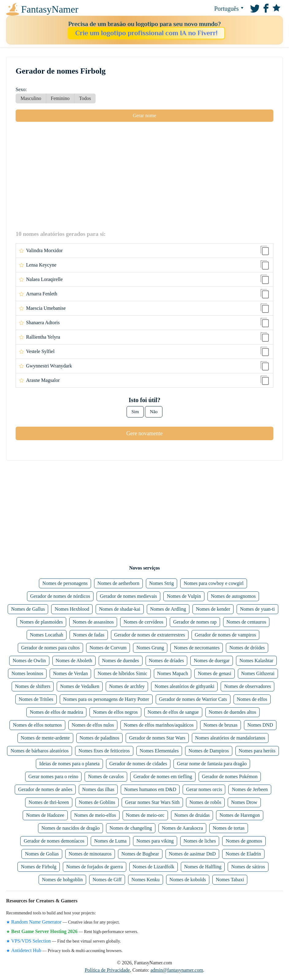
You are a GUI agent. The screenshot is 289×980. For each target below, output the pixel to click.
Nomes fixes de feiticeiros (104, 751)
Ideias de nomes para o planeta (69, 764)
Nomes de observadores (247, 686)
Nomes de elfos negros (115, 712)
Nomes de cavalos (106, 776)
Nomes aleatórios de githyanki (184, 686)
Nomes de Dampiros (209, 751)
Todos (85, 98)
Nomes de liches (200, 841)
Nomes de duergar (212, 661)
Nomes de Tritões (36, 699)
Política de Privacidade (107, 970)
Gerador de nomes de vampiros (226, 635)
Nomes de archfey (127, 686)
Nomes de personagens (65, 583)
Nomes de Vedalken (80, 686)
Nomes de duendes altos (232, 712)
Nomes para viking (155, 841)
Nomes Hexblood (72, 609)
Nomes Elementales (159, 751)
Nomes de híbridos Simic (122, 673)
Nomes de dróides (247, 648)
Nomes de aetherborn (118, 583)
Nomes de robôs (205, 802)
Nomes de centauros (246, 622)
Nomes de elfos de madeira (56, 712)
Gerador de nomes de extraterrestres (150, 635)
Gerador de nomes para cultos (50, 648)
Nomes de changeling (131, 828)
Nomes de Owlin (29, 661)
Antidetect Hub (26, 950)
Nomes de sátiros (248, 867)
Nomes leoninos (27, 673)
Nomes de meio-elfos (95, 815)
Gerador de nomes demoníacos (54, 841)
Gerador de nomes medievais (128, 596)
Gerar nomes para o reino (53, 776)
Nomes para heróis (257, 751)
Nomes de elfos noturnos (37, 725)
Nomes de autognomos (233, 596)
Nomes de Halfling (203, 867)
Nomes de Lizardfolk (154, 867)
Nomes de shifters (33, 686)
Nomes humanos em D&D (150, 789)
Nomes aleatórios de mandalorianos (230, 738)
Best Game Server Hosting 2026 (45, 931)
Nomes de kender (213, 609)
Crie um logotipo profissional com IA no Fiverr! (146, 33)
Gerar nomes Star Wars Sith (152, 802)
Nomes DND (260, 725)
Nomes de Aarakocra (182, 828)
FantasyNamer (32, 9)
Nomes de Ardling (168, 609)
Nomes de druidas (192, 815)
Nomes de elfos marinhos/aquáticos (159, 725)
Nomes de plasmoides (41, 622)
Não (154, 412)
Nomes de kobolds (188, 880)
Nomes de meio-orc (145, 815)
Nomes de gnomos (244, 841)
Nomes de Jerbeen (250, 789)
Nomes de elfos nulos (93, 725)
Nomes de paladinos (100, 738)
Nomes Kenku (146, 880)
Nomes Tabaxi (230, 880)
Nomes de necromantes (197, 648)
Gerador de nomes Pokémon (230, 776)
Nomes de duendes (121, 661)
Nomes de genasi (214, 673)
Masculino (31, 98)
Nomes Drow (244, 802)
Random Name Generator (36, 922)
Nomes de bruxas (221, 725)
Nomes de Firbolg (39, 867)
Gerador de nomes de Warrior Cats (193, 699)
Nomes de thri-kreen (49, 802)
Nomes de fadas (89, 635)
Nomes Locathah (47, 635)
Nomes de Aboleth (74, 661)
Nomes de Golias (42, 854)
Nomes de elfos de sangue (173, 712)
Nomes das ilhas (98, 789)
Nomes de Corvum (108, 648)
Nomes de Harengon (240, 815)
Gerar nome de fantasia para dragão (212, 764)
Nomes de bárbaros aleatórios (40, 751)
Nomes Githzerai (258, 673)
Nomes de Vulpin (184, 596)
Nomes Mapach (173, 673)
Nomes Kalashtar (256, 661)
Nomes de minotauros (90, 854)
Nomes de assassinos (93, 622)
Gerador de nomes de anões (45, 789)
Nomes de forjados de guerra (95, 867)
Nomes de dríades (167, 661)
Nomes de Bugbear (140, 854)
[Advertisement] (144, 176)
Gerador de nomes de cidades (138, 764)
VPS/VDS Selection (31, 941)
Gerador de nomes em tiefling (163, 776)
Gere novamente (144, 433)
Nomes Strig (162, 583)
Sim (135, 412)
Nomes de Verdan (70, 673)
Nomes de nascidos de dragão (70, 828)
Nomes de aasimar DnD (192, 854)
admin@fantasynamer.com (177, 970)
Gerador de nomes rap (195, 622)
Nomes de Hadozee (45, 815)
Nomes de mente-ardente (45, 738)
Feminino (60, 98)
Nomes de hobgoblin (62, 880)
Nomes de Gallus (28, 609)
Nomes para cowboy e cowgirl (214, 583)
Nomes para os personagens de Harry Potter (106, 699)
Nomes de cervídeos (143, 622)
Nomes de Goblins (97, 802)
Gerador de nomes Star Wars (157, 738)
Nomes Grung (150, 648)
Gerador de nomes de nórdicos (60, 596)
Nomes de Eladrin (243, 854)
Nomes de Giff (107, 880)
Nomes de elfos (252, 699)
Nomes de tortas (229, 828)
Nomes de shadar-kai (120, 609)
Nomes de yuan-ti (257, 609)
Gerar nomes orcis (204, 789)
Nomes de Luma (110, 841)
